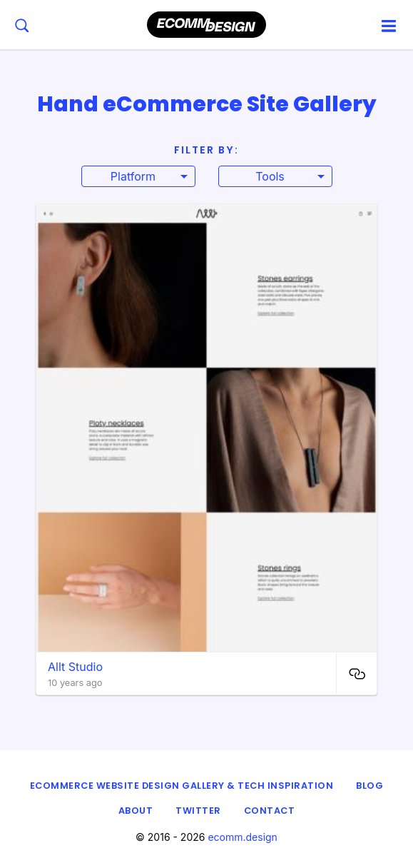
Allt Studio (75, 667)
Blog (369, 786)
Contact (270, 811)
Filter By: (206, 150)
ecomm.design (243, 837)
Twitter (198, 811)
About (136, 811)
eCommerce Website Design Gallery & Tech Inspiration (182, 786)
